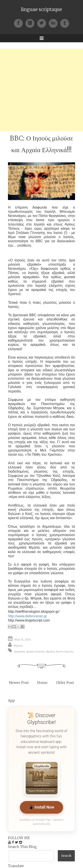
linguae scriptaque (41, 9)
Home (42, 683)
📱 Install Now (41, 807)
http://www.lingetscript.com (29, 620)
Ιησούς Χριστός (65, 651)
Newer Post (19, 683)
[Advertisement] (41, 90)
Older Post (65, 683)
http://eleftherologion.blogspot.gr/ (34, 612)
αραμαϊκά (19, 651)
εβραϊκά (50, 651)
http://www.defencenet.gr (27, 616)
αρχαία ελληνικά (35, 651)
